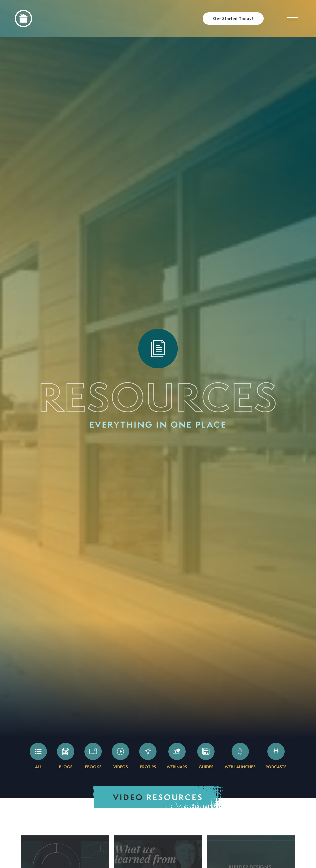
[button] (236, 19)
